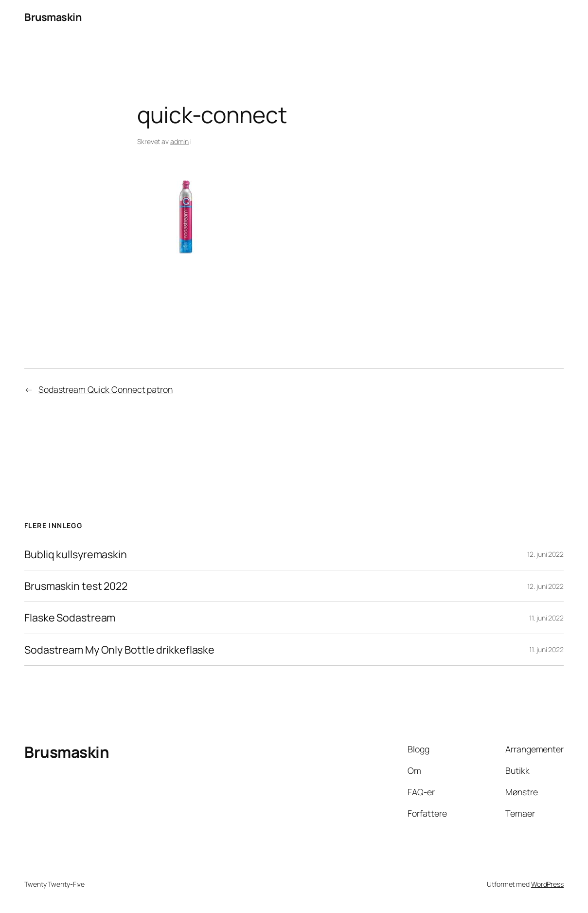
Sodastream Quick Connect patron (106, 389)
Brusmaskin (53, 17)
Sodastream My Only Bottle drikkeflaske (119, 650)
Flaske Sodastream (70, 618)
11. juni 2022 (546, 618)
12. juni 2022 (545, 554)
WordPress (547, 884)
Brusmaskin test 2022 (76, 586)
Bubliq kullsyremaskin (76, 554)
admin (180, 141)
